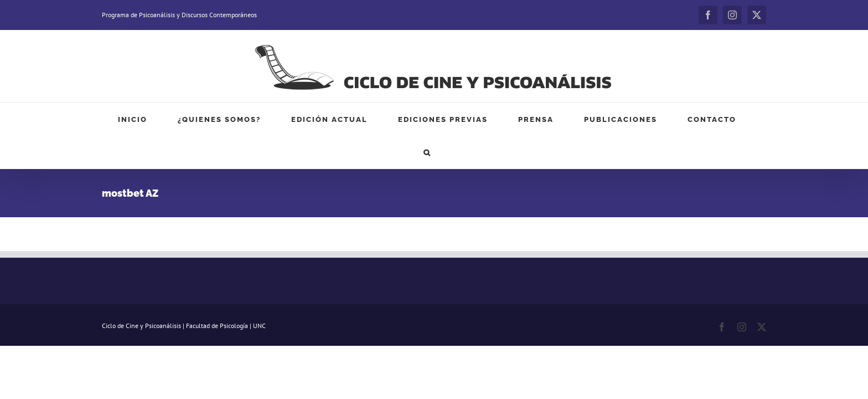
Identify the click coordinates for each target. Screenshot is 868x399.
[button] (710, 119)
